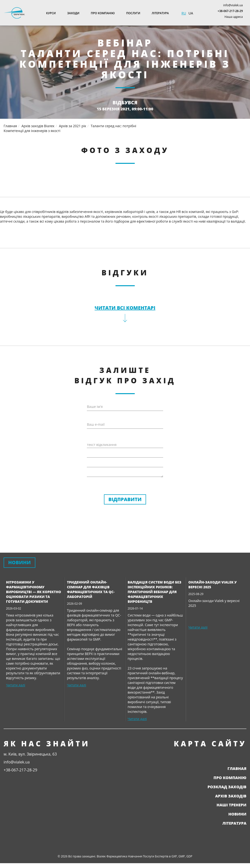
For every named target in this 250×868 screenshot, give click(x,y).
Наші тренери (231, 805)
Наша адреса (234, 17)
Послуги (133, 13)
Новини (237, 814)
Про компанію (103, 13)
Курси (51, 13)
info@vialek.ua (233, 5)
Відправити (125, 499)
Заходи (73, 13)
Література (160, 13)
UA (191, 13)
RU (184, 13)
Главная (237, 769)
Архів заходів (231, 796)
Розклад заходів (227, 787)
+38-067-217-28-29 (230, 11)
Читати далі (16, 685)
